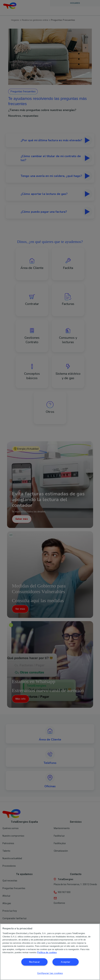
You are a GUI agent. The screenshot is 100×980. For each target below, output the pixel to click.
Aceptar (66, 962)
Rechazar (35, 962)
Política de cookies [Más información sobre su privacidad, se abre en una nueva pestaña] (47, 953)
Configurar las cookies (50, 973)
